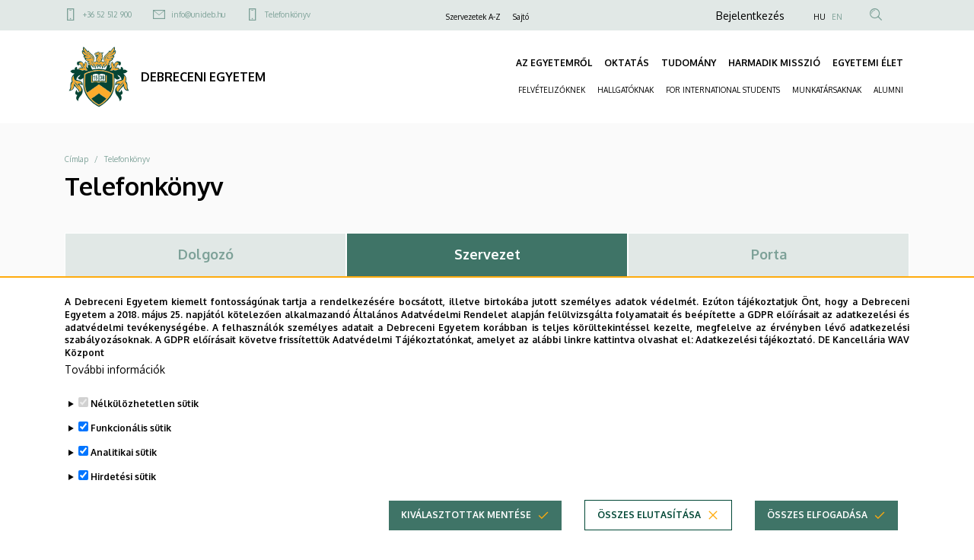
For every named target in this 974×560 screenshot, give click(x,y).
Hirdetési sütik (123, 493)
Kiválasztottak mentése (466, 531)
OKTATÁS (627, 63)
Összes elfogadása (817, 531)
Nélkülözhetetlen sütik (145, 420)
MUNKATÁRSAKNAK (827, 90)
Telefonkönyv (288, 14)
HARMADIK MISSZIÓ (774, 63)
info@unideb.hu (198, 14)
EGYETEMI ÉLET (868, 63)
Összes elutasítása (649, 531)
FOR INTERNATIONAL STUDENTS (723, 90)
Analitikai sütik (124, 468)
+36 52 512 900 (107, 14)
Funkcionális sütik (131, 444)
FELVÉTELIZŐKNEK (552, 90)
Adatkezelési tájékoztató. (755, 356)
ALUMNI (888, 90)
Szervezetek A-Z (473, 17)
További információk (115, 385)
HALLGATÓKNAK (625, 90)
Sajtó (521, 17)
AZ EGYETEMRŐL (554, 63)
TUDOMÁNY (689, 63)
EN (837, 17)
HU (820, 17)
